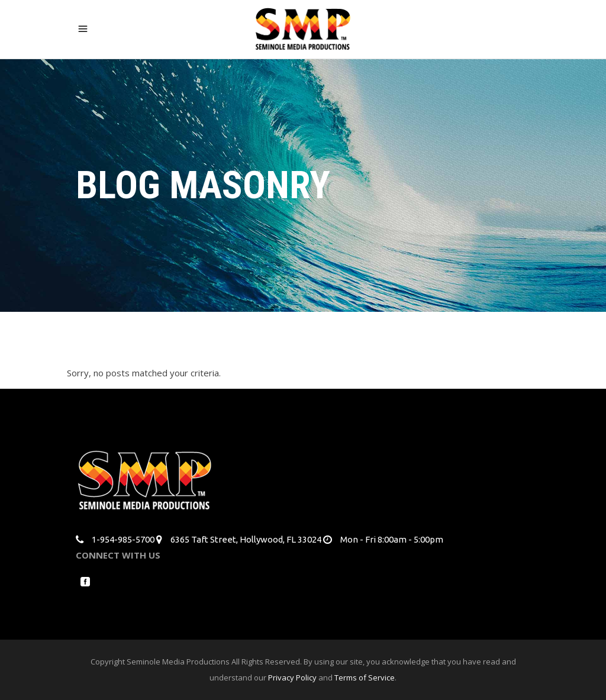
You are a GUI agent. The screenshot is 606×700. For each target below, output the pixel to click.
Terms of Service (365, 678)
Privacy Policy (292, 678)
